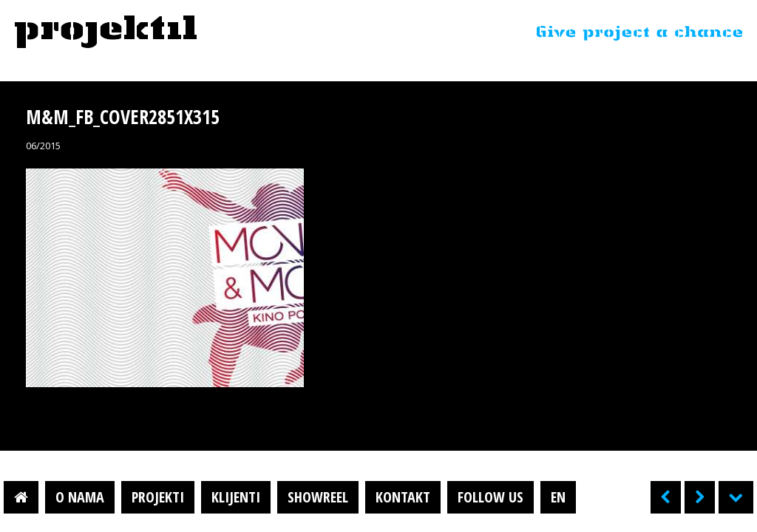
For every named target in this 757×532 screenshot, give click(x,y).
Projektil (106, 33)
